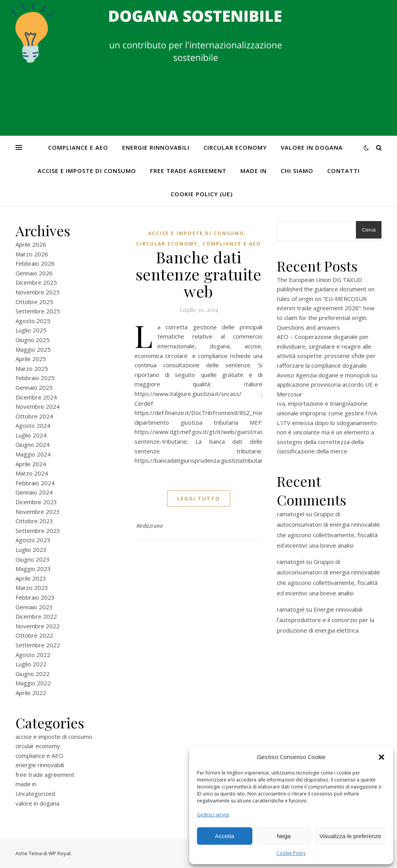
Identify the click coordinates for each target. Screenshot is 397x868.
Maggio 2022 (33, 683)
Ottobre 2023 (34, 521)
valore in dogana (312, 147)
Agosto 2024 (33, 425)
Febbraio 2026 (35, 263)
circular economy (235, 147)
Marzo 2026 (32, 254)
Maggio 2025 (33, 349)
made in (254, 171)
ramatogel (291, 514)
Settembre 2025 (38, 311)
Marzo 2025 (32, 368)
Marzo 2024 (32, 473)
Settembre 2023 (38, 531)
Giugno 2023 (33, 559)
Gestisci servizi (213, 815)
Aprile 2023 (31, 578)
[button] (381, 757)
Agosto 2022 (33, 655)
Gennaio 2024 (34, 492)
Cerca (369, 230)
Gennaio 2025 (34, 387)
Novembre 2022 (38, 626)
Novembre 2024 (38, 406)
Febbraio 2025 (35, 378)
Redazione (150, 526)
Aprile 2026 (31, 244)
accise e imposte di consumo (87, 171)
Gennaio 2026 (34, 273)
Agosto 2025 (33, 321)
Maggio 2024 (33, 454)
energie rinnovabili (156, 147)
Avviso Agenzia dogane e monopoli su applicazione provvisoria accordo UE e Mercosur (327, 385)
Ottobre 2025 (34, 302)
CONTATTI (343, 171)
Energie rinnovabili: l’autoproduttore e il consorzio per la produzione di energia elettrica (325, 620)
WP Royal (60, 853)
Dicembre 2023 (36, 502)
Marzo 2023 (32, 588)
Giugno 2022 (33, 674)
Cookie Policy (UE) (202, 194)
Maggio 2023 (33, 569)
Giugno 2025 (33, 340)
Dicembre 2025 (36, 282)
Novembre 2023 (38, 512)
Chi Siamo (297, 171)
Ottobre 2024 (34, 416)
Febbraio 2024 (35, 483)
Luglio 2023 (31, 550)
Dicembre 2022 (36, 616)
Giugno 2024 (33, 444)
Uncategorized (35, 794)
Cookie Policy (291, 853)
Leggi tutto (199, 498)
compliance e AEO (78, 147)
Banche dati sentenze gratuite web (199, 274)
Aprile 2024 (31, 464)
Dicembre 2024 (36, 397)
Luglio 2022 (31, 664)
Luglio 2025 (31, 330)
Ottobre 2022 (34, 635)
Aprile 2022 (31, 693)
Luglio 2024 (31, 435)
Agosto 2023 (33, 540)
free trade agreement (188, 171)
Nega (284, 836)
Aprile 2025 (31, 359)
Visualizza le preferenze (350, 836)
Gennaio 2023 (34, 607)
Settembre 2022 (38, 645)
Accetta (224, 836)
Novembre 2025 (38, 292)
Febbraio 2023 (35, 597)
